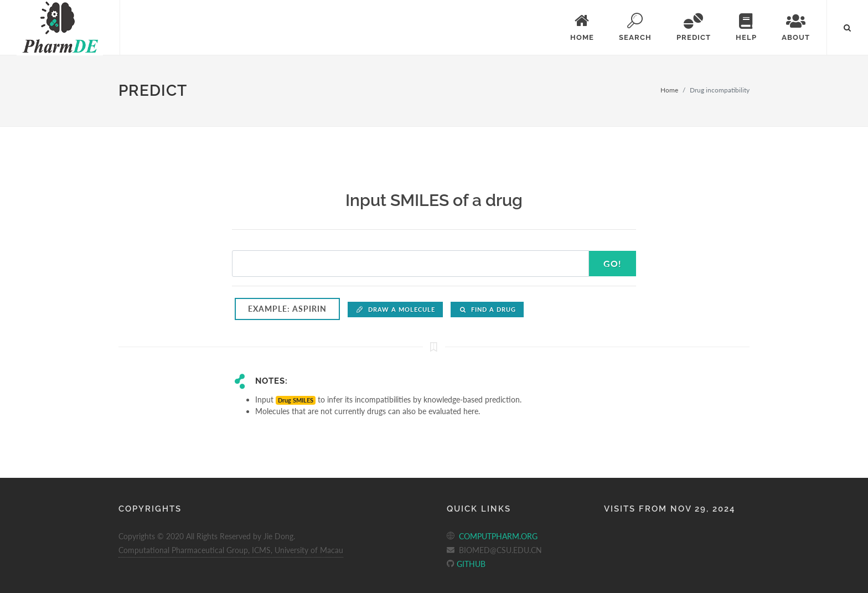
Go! (613, 263)
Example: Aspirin (287, 309)
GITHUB (470, 564)
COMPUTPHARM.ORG (498, 536)
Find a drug (487, 309)
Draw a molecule (395, 309)
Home (669, 90)
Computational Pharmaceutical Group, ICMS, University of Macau (231, 550)
